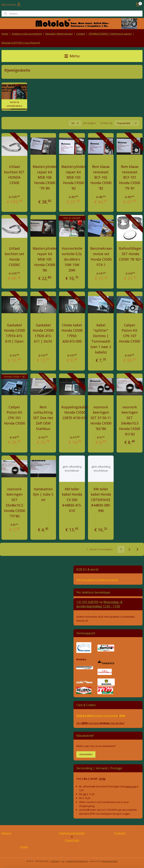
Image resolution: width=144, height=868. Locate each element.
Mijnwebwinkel (110, 861)
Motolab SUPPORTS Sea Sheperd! (21, 43)
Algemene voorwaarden (72, 833)
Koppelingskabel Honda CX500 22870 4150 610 (75, 412)
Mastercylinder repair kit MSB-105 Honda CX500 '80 (45, 259)
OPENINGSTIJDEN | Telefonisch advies (110, 34)
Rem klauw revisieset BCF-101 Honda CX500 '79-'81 (130, 177)
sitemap (55, 861)
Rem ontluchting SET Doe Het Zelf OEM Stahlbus (43, 418)
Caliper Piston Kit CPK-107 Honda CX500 (130, 333)
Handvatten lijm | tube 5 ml (43, 494)
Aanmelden (86, 754)
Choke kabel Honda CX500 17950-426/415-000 (72, 333)
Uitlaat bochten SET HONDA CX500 (14, 175)
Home (5, 34)
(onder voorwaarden (106, 716)
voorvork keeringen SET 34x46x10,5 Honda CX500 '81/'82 (130, 421)
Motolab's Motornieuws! (59, 34)
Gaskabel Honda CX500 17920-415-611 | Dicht (43, 333)
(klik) (122, 716)
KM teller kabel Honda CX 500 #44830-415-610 (72, 500)
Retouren (6, 833)
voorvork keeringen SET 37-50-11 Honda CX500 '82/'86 (101, 418)
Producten (120, 833)
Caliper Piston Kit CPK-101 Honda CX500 (14, 415)
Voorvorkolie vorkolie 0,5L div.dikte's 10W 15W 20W (72, 259)
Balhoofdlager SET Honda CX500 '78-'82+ (130, 254)
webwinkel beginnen (77, 861)
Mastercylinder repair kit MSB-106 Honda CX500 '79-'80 (45, 177)
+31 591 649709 (87, 602)
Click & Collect (85, 716)
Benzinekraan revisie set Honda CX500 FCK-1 (101, 257)
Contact (81, 34)
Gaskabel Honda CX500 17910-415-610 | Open (14, 333)
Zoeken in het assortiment (27, 34)
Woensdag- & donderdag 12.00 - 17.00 (99, 604)
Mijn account (11, 5)
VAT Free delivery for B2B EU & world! (97, 580)
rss (63, 861)
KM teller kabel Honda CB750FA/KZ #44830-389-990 (101, 500)
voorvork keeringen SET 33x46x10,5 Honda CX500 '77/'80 (14, 503)
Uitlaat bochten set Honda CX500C (14, 257)
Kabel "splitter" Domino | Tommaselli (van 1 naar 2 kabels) (101, 339)
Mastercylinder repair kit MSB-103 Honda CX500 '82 (73, 177)
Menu (72, 56)
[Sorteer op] (127, 123)
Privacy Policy (72, 840)
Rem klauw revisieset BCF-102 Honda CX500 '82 (101, 177)
